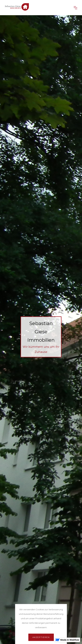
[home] (37, 8)
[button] (75, 8)
